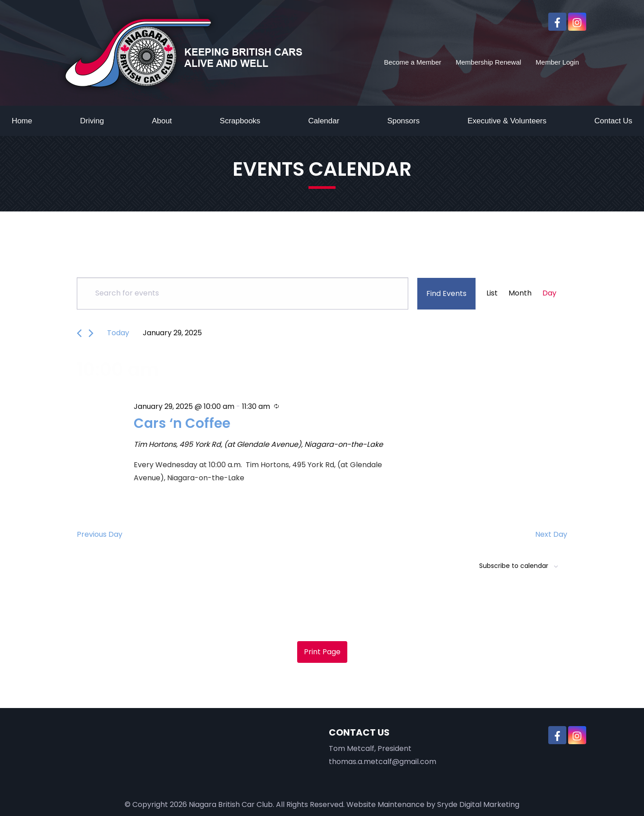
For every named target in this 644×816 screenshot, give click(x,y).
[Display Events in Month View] (520, 293)
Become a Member (413, 62)
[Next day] (91, 333)
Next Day (551, 534)
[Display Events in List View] (492, 293)
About (162, 121)
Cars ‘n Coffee (184, 423)
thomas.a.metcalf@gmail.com (383, 762)
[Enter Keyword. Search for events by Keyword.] (243, 293)
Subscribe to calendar (514, 566)
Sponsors (403, 121)
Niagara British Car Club (231, 804)
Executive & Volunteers (507, 121)
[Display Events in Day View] (549, 293)
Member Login (557, 62)
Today (118, 333)
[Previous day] (79, 333)
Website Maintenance (385, 804)
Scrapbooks (240, 121)
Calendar (324, 121)
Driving (92, 121)
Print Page (322, 652)
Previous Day (100, 534)
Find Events (446, 293)
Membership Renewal (488, 62)
